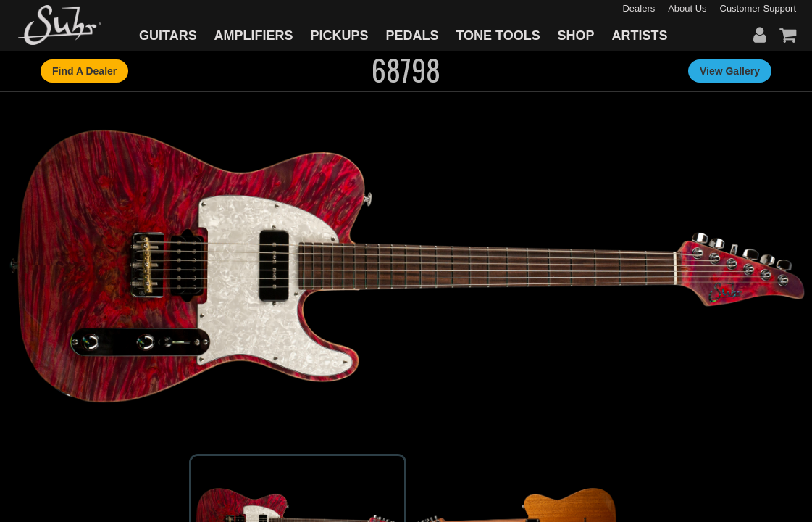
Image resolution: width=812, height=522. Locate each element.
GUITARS (168, 36)
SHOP (576, 36)
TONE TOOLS (498, 36)
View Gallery (730, 71)
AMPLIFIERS (254, 36)
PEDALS (412, 36)
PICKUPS (339, 36)
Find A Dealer (84, 71)
